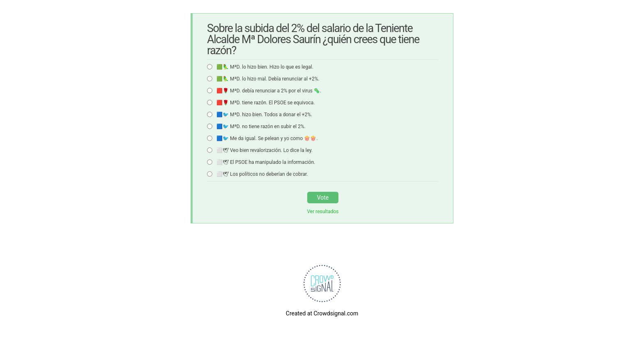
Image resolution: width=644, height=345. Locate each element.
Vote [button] (323, 198)
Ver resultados (323, 212)
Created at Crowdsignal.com (322, 313)
